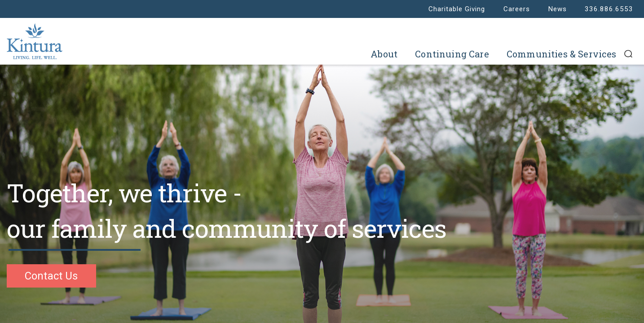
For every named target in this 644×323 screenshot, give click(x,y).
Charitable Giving (457, 9)
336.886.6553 (609, 9)
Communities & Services (562, 54)
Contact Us (51, 276)
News (557, 9)
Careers (517, 9)
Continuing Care (452, 54)
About (384, 54)
